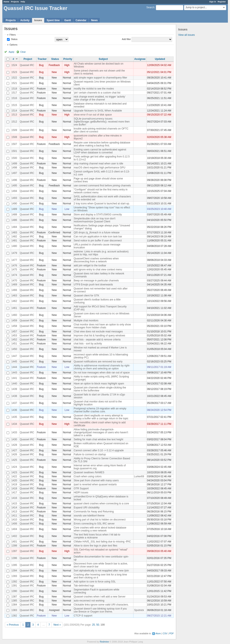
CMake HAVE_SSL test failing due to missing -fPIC (102, 542)
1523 (14, 72)
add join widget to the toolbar (90, 266)
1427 (14, 450)
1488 (14, 215)
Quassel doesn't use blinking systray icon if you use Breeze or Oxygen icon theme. (100, 610)
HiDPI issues (81, 493)
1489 (14, 209)
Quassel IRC (27, 65)
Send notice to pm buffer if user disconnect (98, 241)
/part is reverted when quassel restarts (95, 484)
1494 (14, 191)
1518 (14, 89)
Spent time (53, 20)
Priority (68, 59)
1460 (14, 315)
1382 (14, 616)
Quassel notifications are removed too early (98, 362)
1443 (14, 373)
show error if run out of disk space (93, 115)
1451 (14, 344)
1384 (14, 605)
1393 (14, 576)
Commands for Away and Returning (94, 512)
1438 (14, 396)
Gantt (67, 20)
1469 (14, 285)
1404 (14, 529)
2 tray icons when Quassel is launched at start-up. (102, 204)
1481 (14, 241)
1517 (14, 93)
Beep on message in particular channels (96, 281)
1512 (14, 122)
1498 (14, 168)
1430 (14, 439)
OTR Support (81, 489)
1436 (14, 410)
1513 (14, 115)
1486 (14, 220)
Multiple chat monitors (86, 321)
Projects (15, 2)
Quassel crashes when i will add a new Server (100, 597)
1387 (14, 597)
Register (222, 2)
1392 (14, 582)
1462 (14, 301)
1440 (14, 384)
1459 (14, 321)
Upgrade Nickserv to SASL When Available (98, 111)
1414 (14, 508)
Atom (158, 633)
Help (23, 2)
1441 (14, 378)
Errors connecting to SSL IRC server (94, 524)
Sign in (213, 2)
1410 (14, 520)
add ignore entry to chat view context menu (98, 270)
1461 (14, 308)
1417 (14, 493)
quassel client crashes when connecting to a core (101, 504)
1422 (14, 476)
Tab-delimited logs (84, 586)
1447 (14, 356)
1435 (14, 417)
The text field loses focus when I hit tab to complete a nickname (97, 536)
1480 (14, 246)
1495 (14, 186)
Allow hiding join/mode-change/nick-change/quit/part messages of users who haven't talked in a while (101, 432)
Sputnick (139, 610)
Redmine (104, 642)
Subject (103, 59)
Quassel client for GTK (86, 296)
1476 (14, 266)
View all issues (186, 35)
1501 (14, 151)
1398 (14, 546)
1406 (14, 524)
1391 (14, 586)
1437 (14, 403)
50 (98, 625)
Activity (25, 20)
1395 (14, 565)
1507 (14, 144)
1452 (14, 340)
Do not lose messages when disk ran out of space (102, 373)
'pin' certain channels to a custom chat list (97, 93)
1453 (14, 336)
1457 (14, 332)
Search (150, 7)
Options (13, 45)
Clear (23, 52)
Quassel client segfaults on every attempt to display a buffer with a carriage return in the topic (101, 417)
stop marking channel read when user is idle (98, 164)
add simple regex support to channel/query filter (100, 78)
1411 (14, 516)
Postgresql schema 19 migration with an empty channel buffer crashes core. (100, 410)
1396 (14, 558)
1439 (14, 389)
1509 (14, 130)
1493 (14, 198)
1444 (14, 367)
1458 (14, 326)
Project (28, 59)
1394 (14, 571)
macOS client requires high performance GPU (99, 168)
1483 (14, 233)
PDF (171, 633)
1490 (14, 204)
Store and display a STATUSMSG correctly (98, 215)
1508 (14, 137)
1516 (14, 98)
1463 (14, 296)
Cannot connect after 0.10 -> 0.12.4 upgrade (99, 450)
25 (93, 625)
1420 (14, 480)
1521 (14, 83)
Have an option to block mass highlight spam (99, 384)
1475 (14, 270)
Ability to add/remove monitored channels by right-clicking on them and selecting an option (102, 367)
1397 (14, 551)
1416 (14, 498)
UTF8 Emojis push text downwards (93, 285)
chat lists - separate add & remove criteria (97, 340)
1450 (14, 349)
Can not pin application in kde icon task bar (98, 237)
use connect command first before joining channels (102, 186)
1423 (14, 472)
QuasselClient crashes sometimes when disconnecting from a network (96, 260)
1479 (14, 253)
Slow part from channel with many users (96, 480)
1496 (14, 180)
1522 (14, 78)
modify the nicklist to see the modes (94, 89)
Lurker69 (139, 476)
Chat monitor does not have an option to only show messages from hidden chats (102, 326)
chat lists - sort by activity (88, 344)
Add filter (126, 39)
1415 (14, 504)
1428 (14, 445)
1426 (14, 454)
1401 (14, 542)
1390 (14, 591)
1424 (14, 467)
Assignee (140, 59)
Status (14, 39)
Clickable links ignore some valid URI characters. (101, 605)
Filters (13, 35)
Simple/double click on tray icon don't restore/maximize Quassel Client (95, 220)
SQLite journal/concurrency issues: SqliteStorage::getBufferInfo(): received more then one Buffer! (102, 122)
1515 (14, 105)
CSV (165, 633)
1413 (14, 512)
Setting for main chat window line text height (98, 439)
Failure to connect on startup (90, 454)
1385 (14, 601)
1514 (14, 111)
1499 (14, 164)
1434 (14, 424)
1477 (14, 260)
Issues (38, 20)
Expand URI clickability (87, 508)
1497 (14, 173)
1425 (14, 460)
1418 (14, 489)
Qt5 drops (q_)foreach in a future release (97, 233)
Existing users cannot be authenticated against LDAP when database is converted (100, 151)
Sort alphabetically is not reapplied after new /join (101, 571)
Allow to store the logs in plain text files (95, 546)
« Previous (13, 625)
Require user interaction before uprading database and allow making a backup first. (102, 144)
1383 (14, 610)
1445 (14, 362)
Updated (160, 59)
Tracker (42, 59)
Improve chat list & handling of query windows (99, 336)
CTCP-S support (83, 616)
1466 (14, 290)
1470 (14, 281)
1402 (14, 536)
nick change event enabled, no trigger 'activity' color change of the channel (100, 98)
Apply (12, 52)
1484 (14, 227)
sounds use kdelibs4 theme (89, 516)
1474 (14, 275)
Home (6, 2)
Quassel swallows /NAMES (89, 472)
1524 (14, 65)
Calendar (81, 20)
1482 (14, 237)
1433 (14, 432)
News (94, 20)
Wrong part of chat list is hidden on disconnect (100, 520)
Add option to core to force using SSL (95, 582)
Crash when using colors (88, 476)
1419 (14, 484)
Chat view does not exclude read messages (98, 332)
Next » (57, 625)
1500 (14, 158)
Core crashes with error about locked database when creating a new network (100, 529)
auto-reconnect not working (89, 601)
